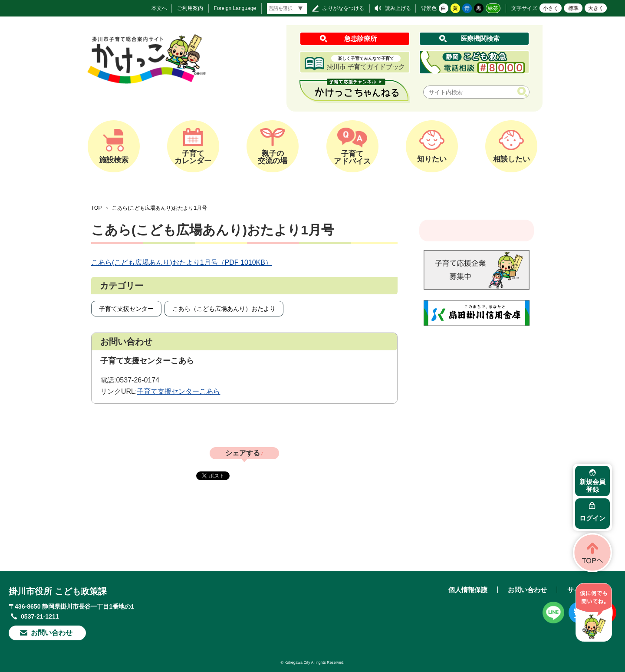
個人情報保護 (468, 590)
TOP (96, 208)
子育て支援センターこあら (178, 391)
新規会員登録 (592, 486)
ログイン (592, 518)
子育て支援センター (126, 309)
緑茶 (493, 8)
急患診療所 (360, 38)
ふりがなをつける (343, 8)
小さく (551, 8)
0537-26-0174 (138, 380)
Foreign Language (235, 8)
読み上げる (398, 8)
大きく (596, 8)
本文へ (159, 8)
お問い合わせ (52, 633)
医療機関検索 (480, 38)
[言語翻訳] (287, 9)
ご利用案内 (190, 8)
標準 (573, 8)
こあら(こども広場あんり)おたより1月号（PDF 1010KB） (182, 262)
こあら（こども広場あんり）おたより (224, 309)
